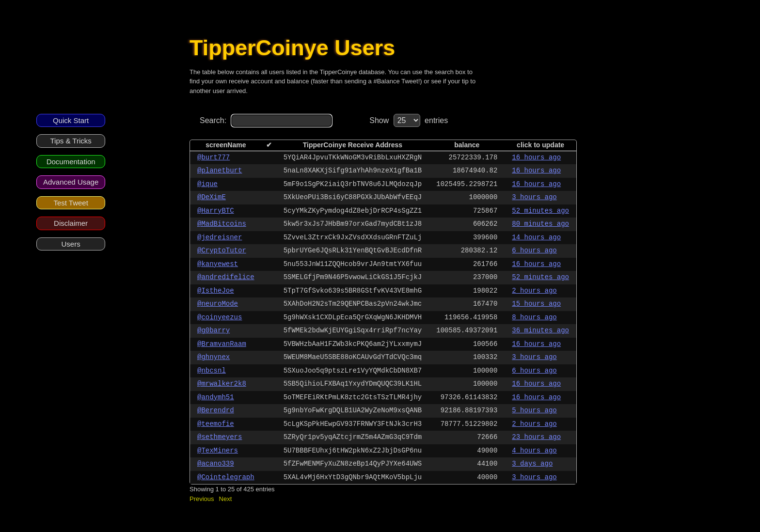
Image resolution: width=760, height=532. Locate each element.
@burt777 (214, 157)
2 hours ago (534, 291)
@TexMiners (218, 451)
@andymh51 (216, 397)
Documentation (71, 162)
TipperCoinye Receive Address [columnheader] (353, 145)
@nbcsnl (212, 371)
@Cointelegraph (226, 477)
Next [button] (226, 499)
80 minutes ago (540, 224)
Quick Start (71, 120)
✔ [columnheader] (269, 145)
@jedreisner (220, 237)
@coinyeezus (220, 317)
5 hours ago (534, 410)
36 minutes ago (540, 330)
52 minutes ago (540, 211)
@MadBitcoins (222, 224)
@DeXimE (212, 197)
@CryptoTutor (222, 250)
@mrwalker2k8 (222, 384)
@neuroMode (218, 304)
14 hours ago (536, 237)
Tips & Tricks (71, 141)
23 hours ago (536, 437)
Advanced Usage (71, 182)
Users (71, 244)
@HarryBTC (216, 211)
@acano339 (216, 464)
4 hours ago (534, 451)
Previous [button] (202, 499)
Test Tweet (71, 203)
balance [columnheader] (467, 145)
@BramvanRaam (222, 344)
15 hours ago (536, 304)
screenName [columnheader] (226, 145)
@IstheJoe (216, 291)
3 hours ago (534, 197)
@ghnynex (214, 357)
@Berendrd (216, 410)
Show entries (409, 120)
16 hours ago (536, 157)
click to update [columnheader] (540, 145)
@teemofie (216, 424)
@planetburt (220, 171)
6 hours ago (534, 250)
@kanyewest (218, 264)
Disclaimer (71, 223)
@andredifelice (226, 277)
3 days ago (532, 464)
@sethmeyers (220, 437)
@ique (207, 184)
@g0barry (214, 330)
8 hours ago (534, 317)
